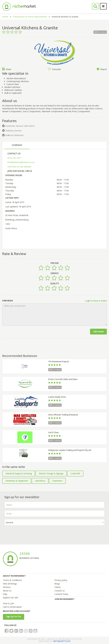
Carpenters (57, 481)
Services (7, 587)
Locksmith (75, 473)
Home (5, 17)
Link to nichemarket (12, 607)
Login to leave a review (96, 301)
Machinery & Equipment (17, 481)
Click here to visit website (19, 167)
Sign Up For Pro (14, 616)
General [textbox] (9, 522)
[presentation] (27, 533)
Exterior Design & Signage (51, 473)
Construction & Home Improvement (30, 17)
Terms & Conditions (12, 580)
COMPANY (17, 145)
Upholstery (40, 481)
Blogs (57, 584)
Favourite (54, 69)
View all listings (10, 584)
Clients (58, 587)
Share (7, 69)
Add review (98, 332)
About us (7, 591)
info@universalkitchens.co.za (21, 162)
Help (5, 594)
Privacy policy (61, 580)
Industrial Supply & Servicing (19, 473)
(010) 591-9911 (15, 158)
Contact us (60, 591)
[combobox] (54, 522)
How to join (8, 603)
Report (102, 69)
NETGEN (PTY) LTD (62, 641)
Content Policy (61, 594)
